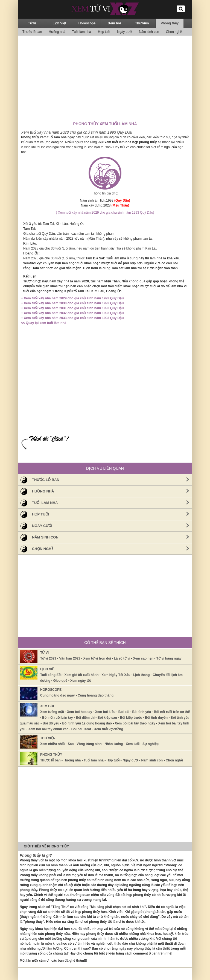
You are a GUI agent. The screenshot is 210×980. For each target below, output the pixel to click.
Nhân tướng (114, 744)
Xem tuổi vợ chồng (109, 729)
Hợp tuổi (104, 32)
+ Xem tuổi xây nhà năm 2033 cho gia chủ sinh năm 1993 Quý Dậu (72, 318)
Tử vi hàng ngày (169, 658)
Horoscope (87, 23)
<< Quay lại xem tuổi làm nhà (44, 323)
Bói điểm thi (85, 718)
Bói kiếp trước (131, 718)
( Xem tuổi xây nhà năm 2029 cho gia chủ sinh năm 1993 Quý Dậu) (105, 213)
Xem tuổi (133, 744)
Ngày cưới (125, 32)
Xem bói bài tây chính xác (48, 729)
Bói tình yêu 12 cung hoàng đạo (87, 723)
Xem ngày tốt (81, 681)
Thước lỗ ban (32, 32)
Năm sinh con (149, 32)
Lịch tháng (141, 675)
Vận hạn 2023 (70, 658)
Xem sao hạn (143, 658)
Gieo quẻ (60, 681)
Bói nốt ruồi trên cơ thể (172, 712)
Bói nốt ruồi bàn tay (57, 718)
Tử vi (32, 23)
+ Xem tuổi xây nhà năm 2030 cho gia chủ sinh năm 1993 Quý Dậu (72, 303)
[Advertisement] (105, 78)
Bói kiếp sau (107, 718)
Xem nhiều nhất (52, 744)
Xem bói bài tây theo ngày (135, 723)
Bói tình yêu (142, 712)
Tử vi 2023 (48, 658)
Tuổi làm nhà (82, 32)
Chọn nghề (174, 32)
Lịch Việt (60, 23)
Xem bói (114, 23)
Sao (71, 744)
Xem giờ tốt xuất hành (81, 675)
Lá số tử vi (122, 658)
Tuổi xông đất (51, 675)
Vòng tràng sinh (89, 744)
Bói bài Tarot (81, 729)
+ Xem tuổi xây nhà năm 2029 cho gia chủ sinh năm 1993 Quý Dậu (72, 298)
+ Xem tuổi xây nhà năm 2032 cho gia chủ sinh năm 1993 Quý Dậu (72, 313)
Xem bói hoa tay (80, 712)
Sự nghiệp (151, 744)
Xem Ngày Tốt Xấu (116, 675)
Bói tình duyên (156, 718)
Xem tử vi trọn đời (97, 658)
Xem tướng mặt (52, 712)
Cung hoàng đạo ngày (57, 695)
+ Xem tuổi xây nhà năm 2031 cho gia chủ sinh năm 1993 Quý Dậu (72, 308)
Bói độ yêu (51, 723)
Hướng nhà (57, 32)
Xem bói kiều (105, 712)
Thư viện (142, 23)
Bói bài (124, 712)
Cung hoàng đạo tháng (96, 695)
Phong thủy (170, 23)
